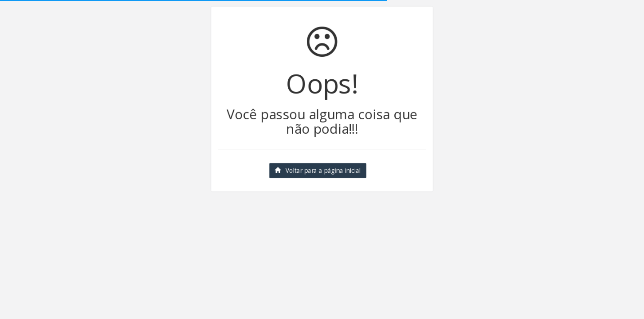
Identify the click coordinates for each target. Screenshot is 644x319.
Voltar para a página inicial (316, 173)
